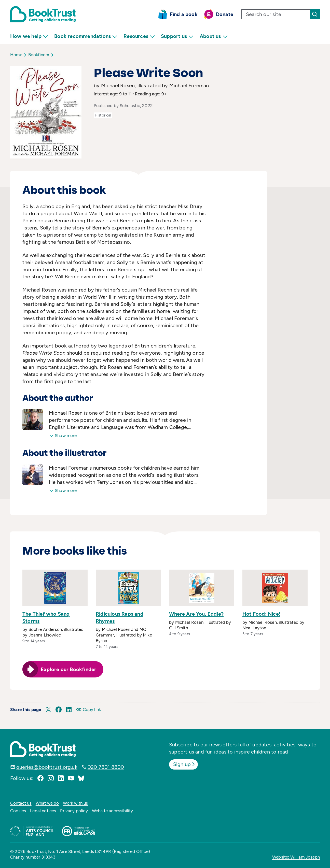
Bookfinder (39, 55)
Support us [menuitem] (177, 36)
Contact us (21, 803)
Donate (225, 14)
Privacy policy (74, 811)
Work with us (75, 803)
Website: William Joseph (296, 857)
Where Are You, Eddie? (196, 614)
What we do (47, 803)
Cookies (18, 811)
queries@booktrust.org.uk (47, 767)
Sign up (184, 764)
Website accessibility (113, 811)
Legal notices (43, 811)
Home (16, 55)
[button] (48, 710)
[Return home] (43, 14)
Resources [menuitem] (139, 36)
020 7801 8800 (106, 767)
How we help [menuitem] (29, 36)
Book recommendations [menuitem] (86, 36)
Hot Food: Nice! (261, 614)
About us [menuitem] (214, 36)
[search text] (276, 14)
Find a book (184, 14)
